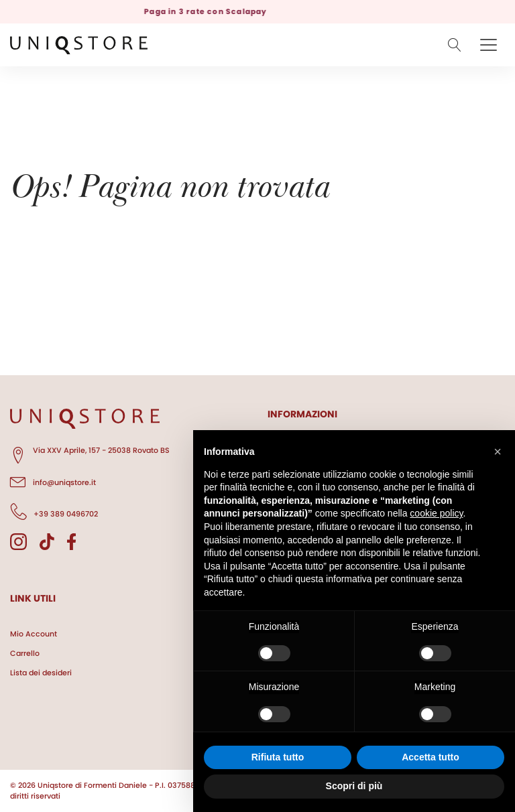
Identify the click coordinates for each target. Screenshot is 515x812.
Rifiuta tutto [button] (278, 757)
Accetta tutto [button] (431, 757)
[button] (498, 452)
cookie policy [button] (436, 513)
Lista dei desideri (41, 673)
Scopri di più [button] (354, 786)
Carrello (25, 653)
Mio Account (34, 634)
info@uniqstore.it (53, 480)
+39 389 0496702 (54, 512)
